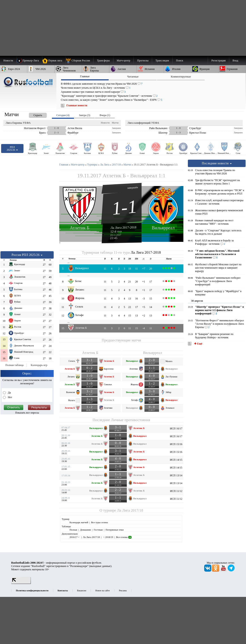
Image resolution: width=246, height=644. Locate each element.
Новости (105, 123)
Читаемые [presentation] (133, 77)
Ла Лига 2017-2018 (123, 227)
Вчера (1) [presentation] (105, 115)
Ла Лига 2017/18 (130, 510)
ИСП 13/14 (176, 475)
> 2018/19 (108, 537)
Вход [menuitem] (235, 61)
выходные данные (100, 566)
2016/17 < (75, 537)
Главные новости (77, 105)
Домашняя (85, 530)
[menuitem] (80, 61)
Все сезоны (124, 537)
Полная (73, 530)
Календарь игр (39, 365)
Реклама (123, 591)
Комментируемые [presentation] (181, 77)
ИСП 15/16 (176, 444)
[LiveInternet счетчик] (21, 583)
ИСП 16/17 (176, 429)
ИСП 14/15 (176, 460)
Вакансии (82, 591)
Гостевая (98, 530)
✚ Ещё (198, 344)
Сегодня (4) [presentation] (63, 115)
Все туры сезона (99, 522)
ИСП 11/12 (176, 491)
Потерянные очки (115, 530)
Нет (10, 397)
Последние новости (217, 163)
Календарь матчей (79, 522)
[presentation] (33, 114)
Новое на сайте (102, 591)
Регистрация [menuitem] (218, 61)
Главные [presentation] (85, 76)
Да (9, 393)
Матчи (115, 123)
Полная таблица (14, 365)
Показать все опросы (27, 413)
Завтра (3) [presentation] (85, 115)
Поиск (180, 61)
